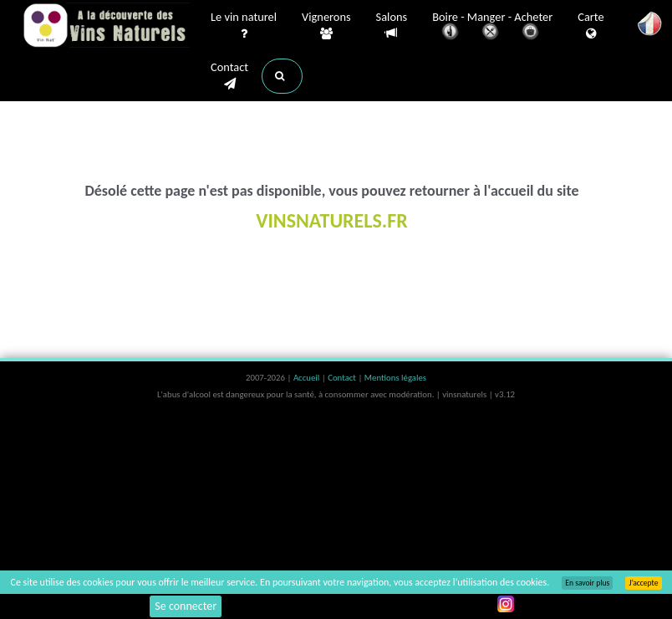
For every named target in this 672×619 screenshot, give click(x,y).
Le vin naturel (244, 26)
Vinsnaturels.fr (106, 27)
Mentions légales (395, 378)
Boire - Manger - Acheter (492, 27)
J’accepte (643, 583)
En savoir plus (587, 583)
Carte (591, 26)
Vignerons (326, 26)
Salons (392, 26)
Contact (229, 76)
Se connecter (186, 606)
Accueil (308, 378)
